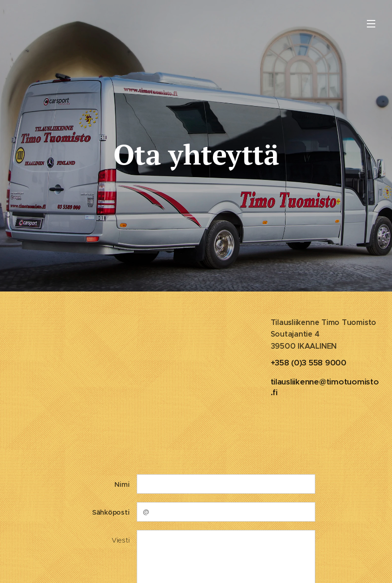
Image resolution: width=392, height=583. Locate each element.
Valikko (371, 24)
